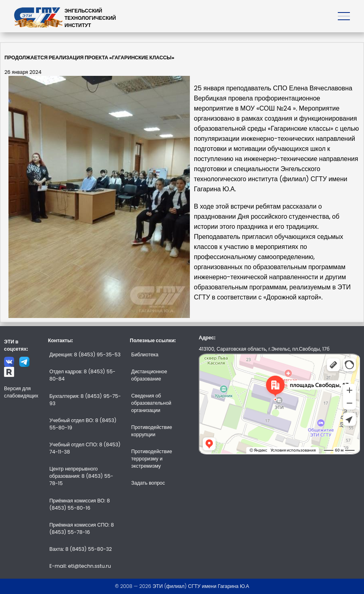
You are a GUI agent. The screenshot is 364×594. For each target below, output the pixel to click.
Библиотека (145, 355)
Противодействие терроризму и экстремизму (152, 459)
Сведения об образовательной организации (151, 403)
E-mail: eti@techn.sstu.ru (80, 566)
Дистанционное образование (149, 375)
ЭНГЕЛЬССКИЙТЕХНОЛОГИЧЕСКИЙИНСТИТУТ (90, 18)
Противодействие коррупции (152, 431)
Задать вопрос (148, 483)
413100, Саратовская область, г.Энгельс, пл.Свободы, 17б (264, 349)
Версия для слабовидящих (21, 392)
